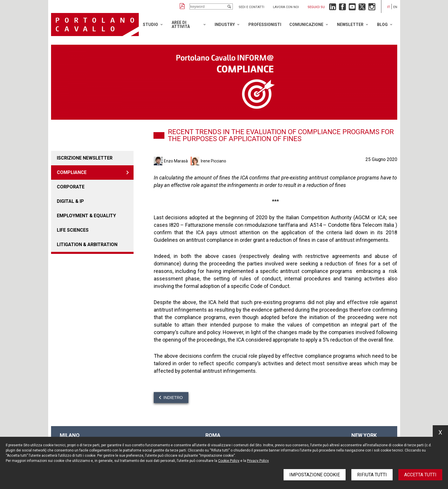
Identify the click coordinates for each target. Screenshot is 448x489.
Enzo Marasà (176, 161)
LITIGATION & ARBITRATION (87, 244)
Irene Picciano (213, 161)
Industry (225, 25)
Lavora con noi (286, 7)
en (395, 7)
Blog (382, 25)
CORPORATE (71, 187)
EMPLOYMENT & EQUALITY (86, 216)
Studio (150, 25)
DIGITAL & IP (70, 201)
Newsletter (350, 25)
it (389, 7)
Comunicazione (306, 25)
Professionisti (265, 25)
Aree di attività (181, 25)
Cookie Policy (229, 461)
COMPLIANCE (72, 172)
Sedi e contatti (251, 7)
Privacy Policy (258, 461)
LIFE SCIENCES (73, 230)
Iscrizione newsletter (85, 158)
